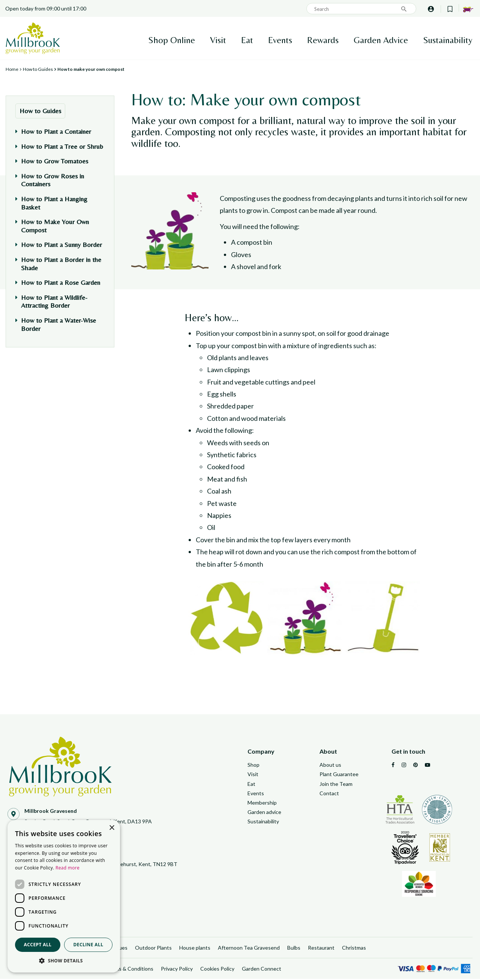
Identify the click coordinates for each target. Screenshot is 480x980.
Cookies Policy (217, 970)
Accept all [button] (38, 945)
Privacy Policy (177, 970)
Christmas (354, 949)
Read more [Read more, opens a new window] (67, 868)
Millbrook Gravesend (51, 811)
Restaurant (321, 949)
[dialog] (64, 896)
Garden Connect (262, 970)
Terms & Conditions (130, 970)
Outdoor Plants (153, 949)
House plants (195, 949)
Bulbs (294, 949)
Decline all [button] (88, 945)
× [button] (112, 828)
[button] (64, 961)
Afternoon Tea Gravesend (249, 949)
